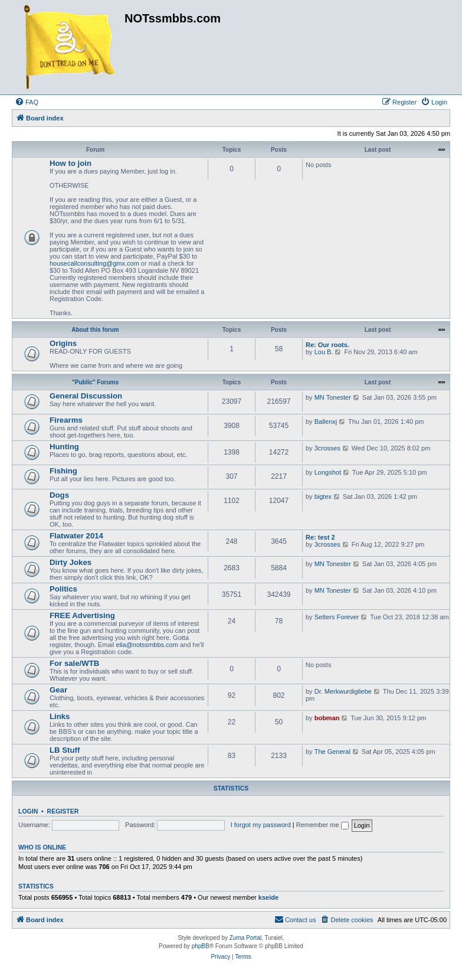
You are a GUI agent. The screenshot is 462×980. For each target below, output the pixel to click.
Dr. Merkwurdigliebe (343, 691)
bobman (327, 718)
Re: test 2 (320, 537)
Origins (63, 343)
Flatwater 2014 (76, 536)
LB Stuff (65, 750)
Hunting (64, 447)
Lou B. (324, 352)
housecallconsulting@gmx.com (94, 263)
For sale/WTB (74, 663)
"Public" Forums (95, 382)
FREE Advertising (82, 615)
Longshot (328, 472)
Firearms (66, 420)
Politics (63, 589)
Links (60, 716)
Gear (58, 690)
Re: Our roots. (327, 345)
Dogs (59, 495)
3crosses (327, 448)
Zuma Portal (245, 938)
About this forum (95, 330)
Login (28, 811)
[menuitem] (27, 102)
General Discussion (86, 396)
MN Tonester (333, 397)
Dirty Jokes (71, 562)
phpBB (201, 946)
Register (63, 811)
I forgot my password (261, 825)
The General (332, 752)
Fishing (63, 471)
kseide (268, 897)
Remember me (322, 825)
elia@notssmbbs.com (147, 645)
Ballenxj (326, 422)
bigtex (323, 496)
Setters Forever (337, 617)
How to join (71, 163)
